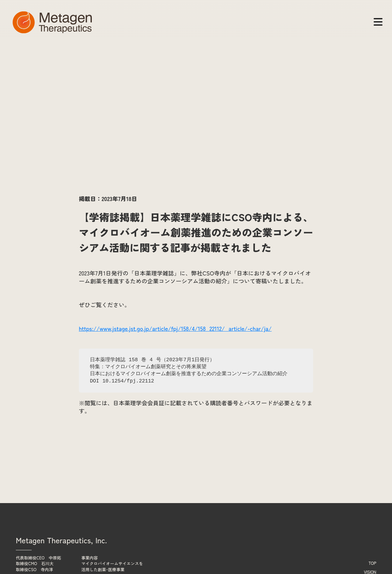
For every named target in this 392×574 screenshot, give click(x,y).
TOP (372, 563)
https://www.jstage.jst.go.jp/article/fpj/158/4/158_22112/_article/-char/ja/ (175, 328)
